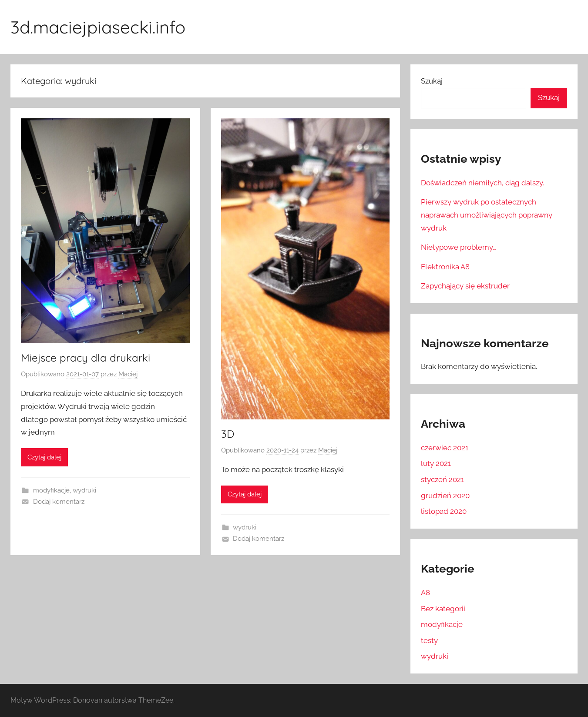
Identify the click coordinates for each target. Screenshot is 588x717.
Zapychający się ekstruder (465, 286)
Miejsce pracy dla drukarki (86, 358)
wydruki (84, 490)
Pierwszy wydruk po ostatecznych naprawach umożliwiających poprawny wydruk (487, 215)
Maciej (128, 374)
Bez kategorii (443, 609)
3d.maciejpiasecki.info (98, 27)
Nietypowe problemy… (459, 247)
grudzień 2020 (445, 496)
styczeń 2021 (442, 479)
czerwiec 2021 (445, 448)
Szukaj (432, 81)
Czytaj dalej (44, 457)
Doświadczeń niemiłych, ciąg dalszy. (482, 183)
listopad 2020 (444, 511)
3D (228, 434)
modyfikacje (51, 490)
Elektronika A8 (445, 267)
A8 (425, 593)
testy (429, 640)
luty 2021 (436, 463)
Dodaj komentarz (59, 502)
